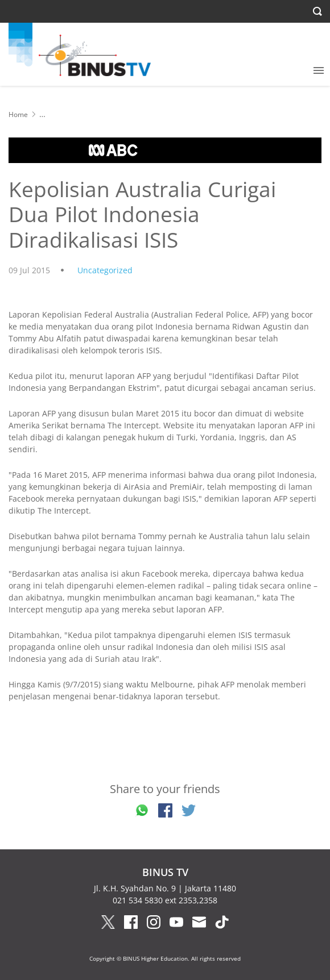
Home (18, 114)
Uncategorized (105, 270)
